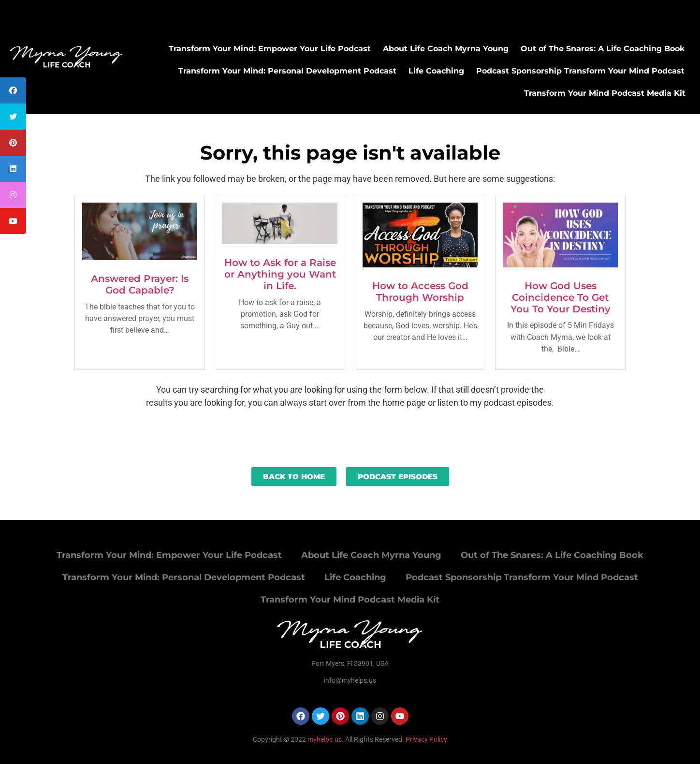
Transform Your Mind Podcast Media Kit (605, 93)
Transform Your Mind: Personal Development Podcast (287, 71)
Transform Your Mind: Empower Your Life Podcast (270, 49)
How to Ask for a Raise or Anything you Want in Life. (280, 274)
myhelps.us (324, 739)
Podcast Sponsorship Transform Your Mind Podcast (580, 71)
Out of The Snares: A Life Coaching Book (603, 49)
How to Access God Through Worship (420, 292)
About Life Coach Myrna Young (446, 49)
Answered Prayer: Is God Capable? (140, 284)
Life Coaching (436, 71)
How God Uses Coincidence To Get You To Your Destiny (561, 297)
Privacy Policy (426, 739)
